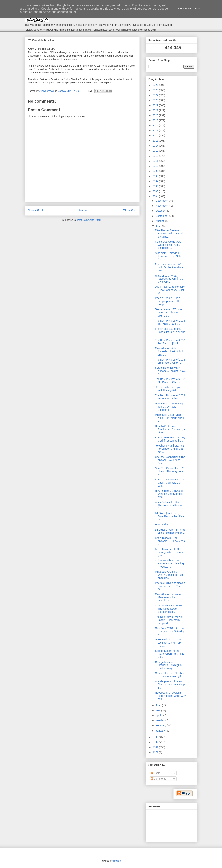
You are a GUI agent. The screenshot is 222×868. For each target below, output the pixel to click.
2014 (156, 146)
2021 (156, 110)
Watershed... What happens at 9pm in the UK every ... (169, 279)
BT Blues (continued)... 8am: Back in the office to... (169, 516)
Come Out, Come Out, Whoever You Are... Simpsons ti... (168, 245)
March (160, 720)
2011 (156, 161)
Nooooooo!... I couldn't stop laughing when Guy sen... (170, 696)
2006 (156, 186)
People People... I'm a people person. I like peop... (168, 301)
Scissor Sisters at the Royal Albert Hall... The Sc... (170, 654)
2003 (156, 737)
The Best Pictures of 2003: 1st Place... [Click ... (170, 322)
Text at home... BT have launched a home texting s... (169, 313)
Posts (155, 773)
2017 (156, 130)
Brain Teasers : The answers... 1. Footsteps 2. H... (170, 541)
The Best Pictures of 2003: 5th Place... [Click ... (170, 397)
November (162, 206)
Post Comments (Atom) (90, 220)
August (160, 221)
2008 (156, 176)
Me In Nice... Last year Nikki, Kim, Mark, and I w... (169, 418)
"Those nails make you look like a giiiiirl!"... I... (169, 389)
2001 (156, 747)
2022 (156, 105)
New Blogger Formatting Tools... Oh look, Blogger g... (169, 407)
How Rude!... (163, 525)
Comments (159, 779)
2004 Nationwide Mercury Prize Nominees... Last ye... (170, 290)
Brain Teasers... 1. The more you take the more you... (170, 552)
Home (83, 210)
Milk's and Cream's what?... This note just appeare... (169, 575)
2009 (156, 171)
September (162, 216)
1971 (156, 752)
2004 (156, 196)
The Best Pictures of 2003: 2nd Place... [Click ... (170, 342)
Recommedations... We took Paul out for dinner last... (170, 267)
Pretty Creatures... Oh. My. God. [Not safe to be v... (170, 439)
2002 (156, 742)
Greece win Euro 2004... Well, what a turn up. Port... (169, 643)
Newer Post (35, 210)
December (162, 201)
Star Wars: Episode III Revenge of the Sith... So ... (169, 256)
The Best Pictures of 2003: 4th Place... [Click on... (170, 381)
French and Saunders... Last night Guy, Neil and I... (170, 332)
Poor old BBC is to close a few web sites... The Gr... (170, 586)
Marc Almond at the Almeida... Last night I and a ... (169, 351)
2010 (156, 166)
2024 (156, 95)
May (158, 710)
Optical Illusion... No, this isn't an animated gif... (169, 675)
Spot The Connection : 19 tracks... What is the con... (170, 483)
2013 (156, 151)
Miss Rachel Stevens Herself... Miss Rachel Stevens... (169, 234)
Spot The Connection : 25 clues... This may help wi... (170, 471)
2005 (156, 191)
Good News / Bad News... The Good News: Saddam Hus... (170, 609)
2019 (156, 120)
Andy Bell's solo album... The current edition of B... (169, 505)
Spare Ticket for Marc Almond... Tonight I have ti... (170, 371)
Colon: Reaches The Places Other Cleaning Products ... (169, 564)
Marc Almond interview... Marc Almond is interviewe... (169, 597)
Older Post (130, 210)
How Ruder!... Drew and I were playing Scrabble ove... (170, 494)
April (159, 715)
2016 (156, 135)
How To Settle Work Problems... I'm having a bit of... (170, 429)
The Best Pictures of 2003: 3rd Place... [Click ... (170, 361)
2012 (156, 156)
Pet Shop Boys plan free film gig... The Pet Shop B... (170, 685)
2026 (156, 85)
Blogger (117, 861)
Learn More (184, 9)
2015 (156, 141)
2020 (156, 115)
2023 (156, 100)
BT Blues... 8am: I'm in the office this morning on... (170, 531)
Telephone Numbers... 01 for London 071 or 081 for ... (169, 449)
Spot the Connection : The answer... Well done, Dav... (170, 460)
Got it (199, 9)
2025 (156, 90)
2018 (156, 125)
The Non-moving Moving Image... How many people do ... (169, 620)
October (161, 211)
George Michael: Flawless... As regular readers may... (169, 665)
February (161, 725)
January (161, 731)
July (158, 226)
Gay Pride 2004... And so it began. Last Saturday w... (170, 631)
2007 (156, 181)
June (159, 705)
